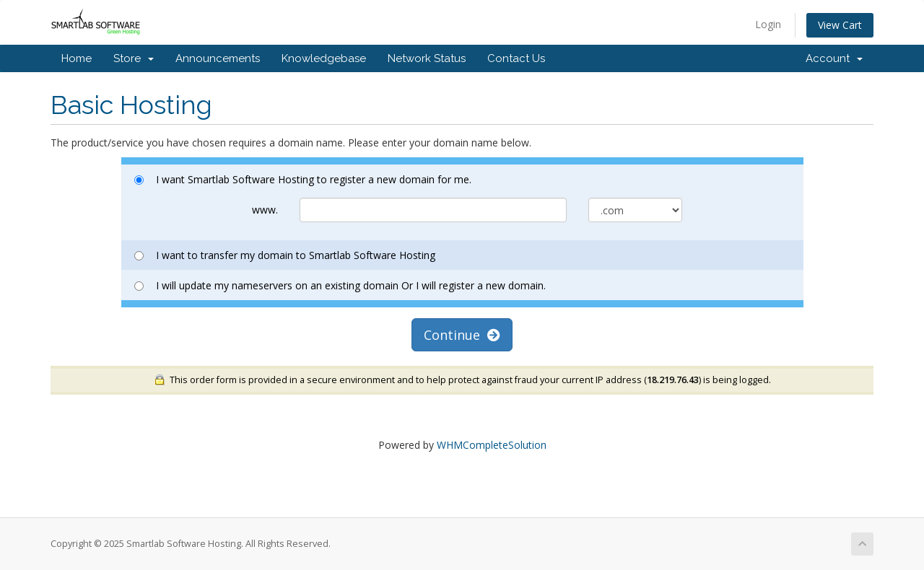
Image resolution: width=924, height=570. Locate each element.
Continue (462, 335)
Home (77, 58)
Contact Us (516, 58)
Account (834, 58)
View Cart (840, 25)
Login (768, 24)
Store (134, 58)
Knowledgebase (324, 58)
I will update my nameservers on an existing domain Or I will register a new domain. (340, 285)
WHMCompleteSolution (492, 445)
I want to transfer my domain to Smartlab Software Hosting (285, 255)
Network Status (427, 58)
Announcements (218, 58)
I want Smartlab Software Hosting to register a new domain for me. (303, 179)
